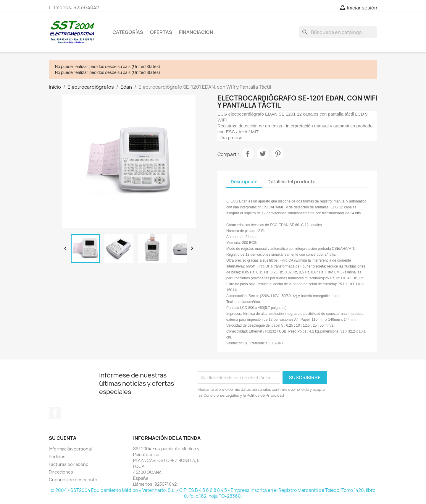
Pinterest (278, 154)
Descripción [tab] (244, 182)
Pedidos (57, 457)
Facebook (55, 413)
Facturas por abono (69, 464)
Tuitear (263, 154)
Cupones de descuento (73, 480)
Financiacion (196, 32)
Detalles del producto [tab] (292, 182)
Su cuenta (63, 438)
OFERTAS (161, 32)
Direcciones (61, 472)
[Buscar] (338, 32)
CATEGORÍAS (128, 32)
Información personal (70, 449)
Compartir (248, 154)
